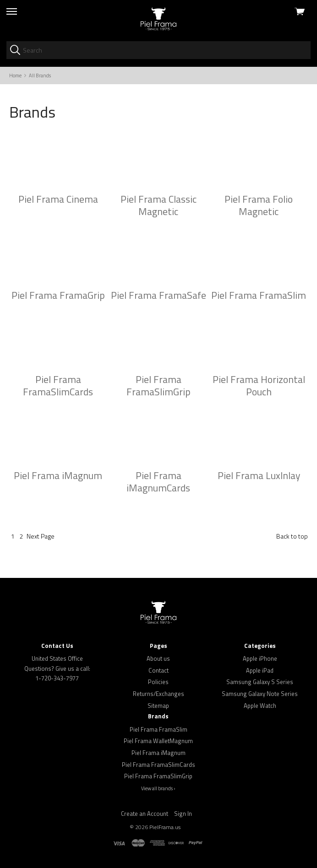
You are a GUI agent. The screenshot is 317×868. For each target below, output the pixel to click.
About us (158, 658)
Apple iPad (260, 670)
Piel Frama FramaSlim (158, 729)
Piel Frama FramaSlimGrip (158, 776)
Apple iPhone (260, 658)
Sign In (183, 814)
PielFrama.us (165, 827)
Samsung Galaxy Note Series (260, 694)
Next (41, 536)
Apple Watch (260, 706)
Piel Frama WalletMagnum (158, 741)
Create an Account (145, 814)
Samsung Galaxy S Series (260, 682)
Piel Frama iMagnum (158, 753)
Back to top (292, 536)
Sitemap (158, 706)
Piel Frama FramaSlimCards (158, 765)
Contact (158, 670)
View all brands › (158, 788)
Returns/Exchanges (158, 694)
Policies (158, 682)
